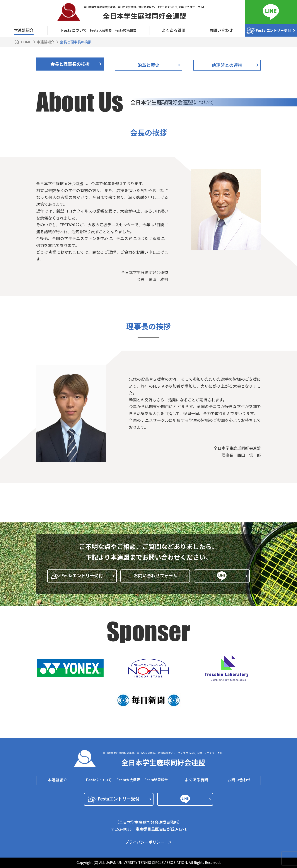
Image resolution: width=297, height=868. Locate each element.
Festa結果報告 (125, 30)
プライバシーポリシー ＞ (148, 842)
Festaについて (99, 780)
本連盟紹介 (24, 30)
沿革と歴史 (148, 65)
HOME (26, 42)
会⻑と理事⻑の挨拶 (70, 64)
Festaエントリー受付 (88, 575)
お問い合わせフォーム (161, 575)
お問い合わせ (221, 30)
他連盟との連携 (227, 65)
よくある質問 (174, 30)
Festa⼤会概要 (101, 30)
